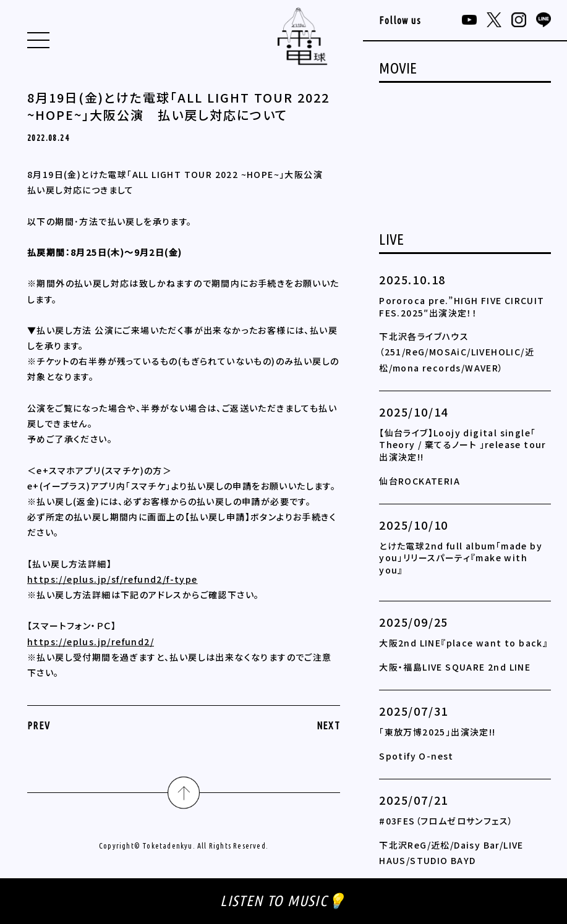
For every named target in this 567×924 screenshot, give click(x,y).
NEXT (329, 726)
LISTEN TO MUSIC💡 (283, 901)
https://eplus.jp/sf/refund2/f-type (113, 579)
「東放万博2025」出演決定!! (437, 732)
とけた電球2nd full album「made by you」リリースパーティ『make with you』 (461, 558)
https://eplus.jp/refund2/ (91, 642)
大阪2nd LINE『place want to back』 (463, 643)
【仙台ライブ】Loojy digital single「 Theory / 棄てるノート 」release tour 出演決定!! (463, 445)
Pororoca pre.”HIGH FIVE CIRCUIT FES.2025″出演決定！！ (462, 307)
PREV (39, 726)
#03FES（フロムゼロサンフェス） (446, 821)
